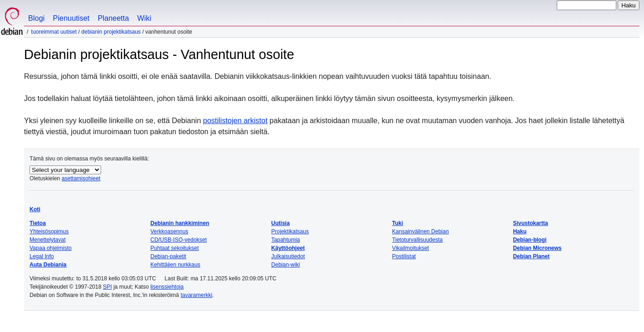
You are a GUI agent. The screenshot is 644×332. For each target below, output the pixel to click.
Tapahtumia (286, 240)
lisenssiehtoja (167, 287)
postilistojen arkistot (235, 121)
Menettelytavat (48, 240)
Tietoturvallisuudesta (417, 240)
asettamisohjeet (81, 178)
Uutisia (281, 223)
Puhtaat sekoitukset (175, 248)
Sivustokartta (530, 223)
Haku (520, 231)
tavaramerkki (196, 295)
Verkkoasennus (169, 231)
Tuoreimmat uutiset (54, 32)
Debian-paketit (168, 256)
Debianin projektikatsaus (111, 32)
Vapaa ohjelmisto (51, 248)
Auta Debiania (48, 265)
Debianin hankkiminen (180, 223)
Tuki (397, 223)
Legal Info (42, 256)
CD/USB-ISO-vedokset (179, 240)
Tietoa (38, 223)
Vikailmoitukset (410, 248)
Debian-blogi (530, 240)
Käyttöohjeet (288, 248)
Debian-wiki (286, 265)
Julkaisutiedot (288, 256)
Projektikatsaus (290, 231)
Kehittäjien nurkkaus (175, 265)
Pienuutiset (71, 18)
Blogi (36, 18)
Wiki (144, 18)
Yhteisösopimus (49, 231)
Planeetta (114, 18)
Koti (35, 209)
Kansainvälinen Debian (420, 231)
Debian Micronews (537, 248)
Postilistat (404, 256)
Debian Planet (531, 256)
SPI (107, 287)
